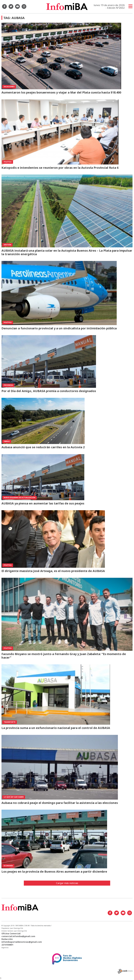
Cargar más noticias (67, 883)
